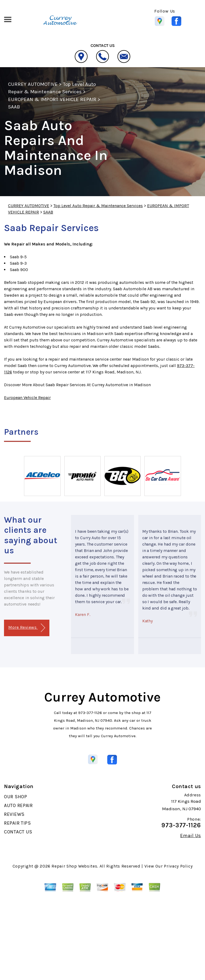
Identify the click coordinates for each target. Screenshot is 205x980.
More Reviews (27, 628)
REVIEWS (14, 814)
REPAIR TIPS (17, 823)
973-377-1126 (90, 713)
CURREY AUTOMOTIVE (33, 84)
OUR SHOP (16, 797)
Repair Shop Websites (74, 866)
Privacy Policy (178, 866)
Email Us (191, 836)
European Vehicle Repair (27, 398)
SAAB (14, 107)
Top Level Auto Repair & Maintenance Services (98, 206)
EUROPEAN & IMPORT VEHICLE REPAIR (52, 99)
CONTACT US (18, 832)
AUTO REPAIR (18, 805)
